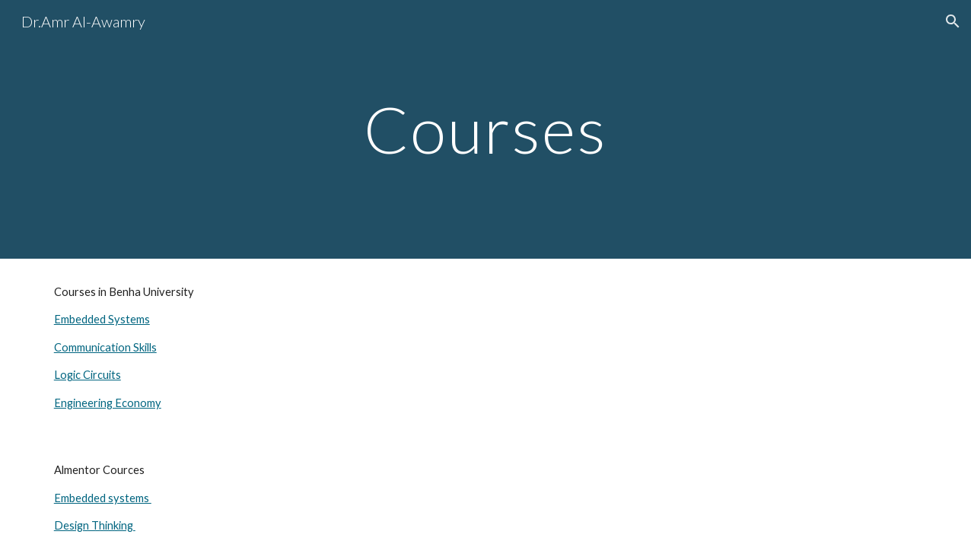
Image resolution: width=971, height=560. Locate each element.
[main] (485, 129)
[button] (953, 21)
